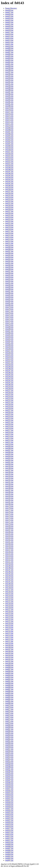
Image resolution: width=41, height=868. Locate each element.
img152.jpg (9, 560)
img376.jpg (9, 114)
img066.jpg (9, 731)
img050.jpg (9, 763)
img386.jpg (9, 94)
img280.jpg (9, 305)
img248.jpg (9, 369)
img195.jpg (9, 474)
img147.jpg (9, 570)
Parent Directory (11, 8)
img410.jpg (9, 46)
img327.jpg (9, 211)
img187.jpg (9, 490)
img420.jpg (9, 26)
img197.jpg (9, 470)
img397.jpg (9, 72)
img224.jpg (9, 416)
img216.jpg (9, 432)
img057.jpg (9, 749)
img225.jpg (9, 414)
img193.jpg (9, 478)
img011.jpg (9, 840)
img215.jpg (9, 434)
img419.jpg (9, 28)
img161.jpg (9, 542)
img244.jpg (9, 377)
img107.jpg (9, 649)
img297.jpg (9, 271)
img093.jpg (9, 677)
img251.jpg (9, 363)
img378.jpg (9, 110)
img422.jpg (9, 22)
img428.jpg (9, 10)
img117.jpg (9, 629)
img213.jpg (9, 438)
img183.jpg (9, 498)
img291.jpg (9, 283)
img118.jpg (9, 627)
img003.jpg (9, 856)
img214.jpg (9, 436)
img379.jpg (9, 108)
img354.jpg (9, 158)
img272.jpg (9, 321)
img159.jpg (9, 546)
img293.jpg (9, 279)
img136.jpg (9, 592)
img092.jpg (9, 679)
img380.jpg (9, 106)
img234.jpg (9, 396)
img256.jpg (9, 353)
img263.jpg (9, 339)
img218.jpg (9, 428)
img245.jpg (9, 375)
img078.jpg (9, 707)
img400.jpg (9, 66)
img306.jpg (9, 253)
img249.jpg (9, 367)
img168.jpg (9, 528)
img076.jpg (9, 711)
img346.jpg (9, 173)
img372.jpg (9, 122)
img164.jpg (9, 536)
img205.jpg (9, 454)
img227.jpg (9, 410)
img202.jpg (9, 460)
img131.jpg (9, 602)
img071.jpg (9, 721)
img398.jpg (9, 70)
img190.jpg (9, 484)
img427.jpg (9, 12)
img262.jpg (9, 341)
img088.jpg (9, 687)
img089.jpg (9, 685)
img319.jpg (9, 227)
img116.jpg (9, 631)
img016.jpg (9, 830)
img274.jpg (9, 317)
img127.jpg (9, 609)
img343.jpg (9, 179)
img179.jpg (9, 506)
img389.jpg (9, 88)
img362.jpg (9, 142)
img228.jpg (9, 408)
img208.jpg (9, 448)
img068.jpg (9, 727)
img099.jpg (9, 665)
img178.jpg (9, 508)
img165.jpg (9, 534)
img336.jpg (9, 193)
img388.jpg (9, 90)
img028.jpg (9, 807)
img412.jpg (9, 42)
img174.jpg (9, 516)
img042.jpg (9, 779)
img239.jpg (9, 386)
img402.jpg (9, 62)
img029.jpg (9, 805)
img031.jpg (9, 801)
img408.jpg (9, 50)
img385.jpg (9, 96)
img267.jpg (9, 331)
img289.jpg (9, 287)
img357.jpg (9, 152)
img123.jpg (9, 617)
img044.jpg (9, 775)
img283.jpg (9, 299)
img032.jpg (9, 799)
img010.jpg (9, 842)
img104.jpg (9, 655)
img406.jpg (9, 54)
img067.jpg (9, 729)
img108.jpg (9, 647)
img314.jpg (9, 237)
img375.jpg (9, 116)
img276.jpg (9, 313)
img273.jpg (9, 319)
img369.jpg (9, 128)
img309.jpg (9, 247)
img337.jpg (9, 191)
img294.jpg (9, 277)
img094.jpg (9, 675)
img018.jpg (9, 826)
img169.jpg (9, 526)
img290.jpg (9, 285)
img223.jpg (9, 418)
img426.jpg (9, 14)
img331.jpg (9, 203)
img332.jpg (9, 201)
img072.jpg (9, 719)
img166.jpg (9, 532)
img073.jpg (9, 717)
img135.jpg (9, 594)
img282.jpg (9, 301)
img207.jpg (9, 450)
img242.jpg (9, 381)
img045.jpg (9, 773)
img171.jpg (9, 522)
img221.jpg (9, 422)
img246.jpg (9, 373)
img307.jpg (9, 251)
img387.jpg (9, 92)
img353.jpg (9, 160)
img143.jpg (9, 578)
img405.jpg (9, 56)
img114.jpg (9, 635)
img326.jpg (9, 213)
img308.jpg (9, 249)
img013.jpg (9, 836)
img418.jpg (9, 30)
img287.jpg (9, 291)
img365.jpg (9, 136)
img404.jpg (9, 58)
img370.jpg (9, 126)
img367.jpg (9, 132)
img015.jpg (9, 832)
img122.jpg (9, 619)
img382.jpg (9, 102)
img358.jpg (9, 150)
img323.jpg (9, 219)
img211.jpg (9, 442)
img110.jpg (9, 643)
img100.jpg (9, 663)
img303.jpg (9, 259)
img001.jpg (9, 860)
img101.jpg (9, 661)
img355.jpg (9, 156)
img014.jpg (9, 834)
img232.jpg (9, 400)
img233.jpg (9, 398)
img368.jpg (9, 130)
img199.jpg (9, 466)
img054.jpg (9, 755)
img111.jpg (9, 641)
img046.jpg (9, 771)
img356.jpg (9, 154)
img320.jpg (9, 225)
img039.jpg (9, 785)
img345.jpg (9, 175)
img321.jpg (9, 223)
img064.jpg (9, 735)
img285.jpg (9, 295)
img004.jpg (9, 854)
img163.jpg (9, 538)
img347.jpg (9, 171)
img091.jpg (9, 681)
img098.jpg (9, 667)
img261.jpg (9, 343)
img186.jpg (9, 492)
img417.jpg (9, 32)
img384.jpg (9, 98)
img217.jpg (9, 430)
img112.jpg (9, 639)
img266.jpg (9, 333)
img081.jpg (9, 701)
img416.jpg (9, 34)
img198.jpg (9, 468)
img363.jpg (9, 140)
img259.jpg (9, 347)
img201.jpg (9, 462)
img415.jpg (9, 36)
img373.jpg (9, 120)
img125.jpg (9, 613)
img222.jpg (9, 420)
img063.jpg (9, 737)
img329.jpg (9, 207)
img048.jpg (9, 767)
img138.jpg (9, 588)
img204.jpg (9, 456)
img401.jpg (9, 64)
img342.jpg (9, 181)
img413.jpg (9, 40)
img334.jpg (9, 197)
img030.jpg (9, 803)
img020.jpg (9, 822)
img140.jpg (9, 584)
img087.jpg (9, 689)
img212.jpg (9, 440)
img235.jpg (9, 394)
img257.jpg (9, 351)
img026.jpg (9, 811)
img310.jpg (9, 245)
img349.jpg (9, 168)
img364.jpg (9, 138)
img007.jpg (9, 848)
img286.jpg (9, 293)
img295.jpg (9, 275)
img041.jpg (9, 781)
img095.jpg (9, 673)
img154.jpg (9, 556)
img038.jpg (9, 787)
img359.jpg (9, 148)
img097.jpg (9, 669)
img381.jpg (9, 104)
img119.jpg (9, 625)
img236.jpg (9, 392)
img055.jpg (9, 753)
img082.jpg (9, 699)
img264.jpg (9, 337)
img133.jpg (9, 598)
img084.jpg (9, 695)
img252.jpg (9, 361)
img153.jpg (9, 558)
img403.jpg (9, 60)
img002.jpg (9, 858)
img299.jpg (9, 267)
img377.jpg (9, 112)
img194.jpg (9, 476)
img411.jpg (9, 44)
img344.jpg (9, 177)
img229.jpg (9, 406)
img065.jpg (9, 733)
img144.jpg (9, 576)
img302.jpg (9, 261)
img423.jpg (9, 20)
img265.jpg (9, 335)
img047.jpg (9, 769)
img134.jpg (9, 596)
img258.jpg (9, 349)
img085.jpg (9, 693)
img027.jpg (9, 809)
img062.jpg (9, 739)
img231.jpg (9, 402)
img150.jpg (9, 564)
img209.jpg (9, 446)
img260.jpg (9, 345)
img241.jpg (9, 383)
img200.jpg (9, 464)
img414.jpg (9, 38)
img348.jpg (9, 169)
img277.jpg (9, 311)
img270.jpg (9, 325)
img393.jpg (9, 80)
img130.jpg (9, 603)
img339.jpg (9, 187)
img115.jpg (9, 633)
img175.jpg (9, 514)
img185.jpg (9, 494)
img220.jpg (9, 424)
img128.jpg (9, 607)
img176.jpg (9, 512)
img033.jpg (9, 797)
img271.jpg (9, 323)
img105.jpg (9, 653)
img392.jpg (9, 82)
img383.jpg (9, 100)
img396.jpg (9, 74)
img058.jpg (9, 747)
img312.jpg (9, 241)
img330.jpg (9, 205)
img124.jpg (9, 615)
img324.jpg (9, 217)
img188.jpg (9, 488)
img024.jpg (9, 815)
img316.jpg (9, 233)
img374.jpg (9, 118)
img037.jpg (9, 789)
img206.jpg (9, 452)
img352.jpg (9, 162)
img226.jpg (9, 412)
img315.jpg (9, 235)
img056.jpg (9, 751)
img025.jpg (9, 813)
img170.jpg (9, 524)
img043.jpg (9, 777)
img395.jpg (9, 76)
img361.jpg (9, 144)
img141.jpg (9, 582)
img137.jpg (9, 590)
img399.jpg (9, 68)
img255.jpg (9, 355)
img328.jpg (9, 209)
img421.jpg (9, 24)
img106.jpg (9, 651)
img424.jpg (9, 18)
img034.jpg (9, 795)
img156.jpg (9, 552)
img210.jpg (9, 444)
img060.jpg (9, 743)
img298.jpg (9, 269)
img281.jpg (9, 303)
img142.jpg (9, 580)
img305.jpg (9, 255)
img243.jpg (9, 379)
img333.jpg (9, 199)
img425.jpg (9, 16)
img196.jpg (9, 472)
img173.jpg (9, 518)
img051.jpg (9, 761)
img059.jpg (9, 745)
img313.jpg (9, 239)
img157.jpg (9, 550)
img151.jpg (9, 562)
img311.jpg (9, 243)
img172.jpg (9, 520)
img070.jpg (9, 723)
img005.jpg (9, 852)
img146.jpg (9, 572)
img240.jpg (9, 385)
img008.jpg (9, 846)
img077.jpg (9, 709)
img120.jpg (9, 623)
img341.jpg (9, 183)
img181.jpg (9, 502)
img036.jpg (9, 791)
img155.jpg (9, 554)
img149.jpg (9, 566)
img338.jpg (9, 189)
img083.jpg (9, 697)
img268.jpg (9, 329)
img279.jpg (9, 307)
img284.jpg (9, 297)
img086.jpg (9, 691)
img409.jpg (9, 48)
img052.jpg (9, 759)
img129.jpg (9, 605)
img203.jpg (9, 458)
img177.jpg (9, 510)
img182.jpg (9, 500)
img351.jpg (9, 164)
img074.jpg (9, 715)
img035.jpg (9, 793)
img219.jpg (9, 426)
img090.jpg (9, 683)
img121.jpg (9, 621)
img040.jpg (9, 783)
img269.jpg (9, 327)
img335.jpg (9, 195)
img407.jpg (9, 52)
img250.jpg (9, 365)
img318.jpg (9, 229)
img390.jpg (9, 86)
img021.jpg (9, 820)
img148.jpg (9, 568)
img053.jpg (9, 757)
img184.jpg (9, 496)
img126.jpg (9, 611)
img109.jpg (9, 645)
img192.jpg (9, 480)
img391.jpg (9, 84)
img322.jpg (9, 221)
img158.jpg (9, 548)
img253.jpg (9, 359)
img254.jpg (9, 357)
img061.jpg (9, 741)
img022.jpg (9, 819)
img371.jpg (9, 124)
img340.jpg (9, 185)
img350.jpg (9, 166)
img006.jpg (9, 850)
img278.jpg (9, 309)
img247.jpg (9, 371)
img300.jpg (9, 265)
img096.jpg (9, 671)
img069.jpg (9, 725)
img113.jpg (9, 637)
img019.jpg (9, 824)
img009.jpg (9, 844)
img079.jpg (9, 705)
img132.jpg (9, 600)
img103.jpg (9, 657)
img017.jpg (9, 828)
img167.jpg (9, 530)
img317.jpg (9, 231)
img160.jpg (9, 544)
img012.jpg (9, 838)
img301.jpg (9, 263)
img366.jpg (9, 134)
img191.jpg (9, 482)
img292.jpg (9, 281)
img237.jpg (9, 390)
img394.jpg (9, 78)
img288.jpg (9, 289)
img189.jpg (9, 486)
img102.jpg (9, 659)
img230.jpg (9, 404)
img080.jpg (9, 703)
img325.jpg (9, 215)
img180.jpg (9, 504)
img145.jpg (9, 574)
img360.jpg (9, 146)
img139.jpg (9, 586)
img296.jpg (9, 273)
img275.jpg (9, 315)
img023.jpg (9, 817)
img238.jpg (9, 388)
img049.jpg (9, 765)
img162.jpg (9, 540)
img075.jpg (9, 713)
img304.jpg (9, 257)
